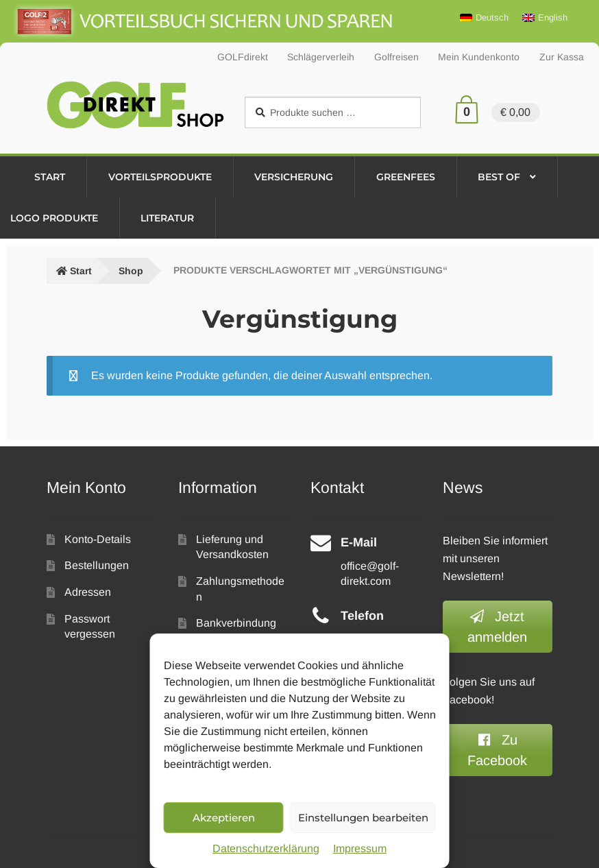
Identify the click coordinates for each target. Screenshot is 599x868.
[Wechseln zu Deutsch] (484, 17)
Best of (499, 177)
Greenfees (406, 177)
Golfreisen (396, 57)
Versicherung (294, 177)
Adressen (88, 592)
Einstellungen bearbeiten (363, 818)
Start (50, 177)
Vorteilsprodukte (160, 177)
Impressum (360, 848)
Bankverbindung (236, 623)
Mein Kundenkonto (479, 57)
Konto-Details (98, 539)
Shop (131, 271)
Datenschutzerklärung (266, 848)
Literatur (167, 218)
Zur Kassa (562, 57)
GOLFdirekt (243, 57)
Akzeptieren (224, 818)
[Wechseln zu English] (545, 17)
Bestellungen (97, 565)
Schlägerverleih (321, 57)
